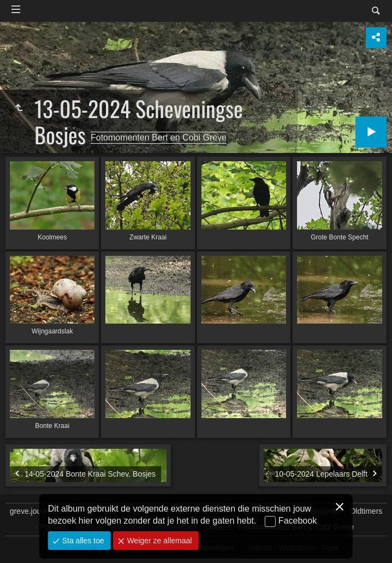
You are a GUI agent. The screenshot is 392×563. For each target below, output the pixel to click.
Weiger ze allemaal (159, 541)
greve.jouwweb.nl (39, 511)
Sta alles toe (82, 541)
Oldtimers (366, 511)
